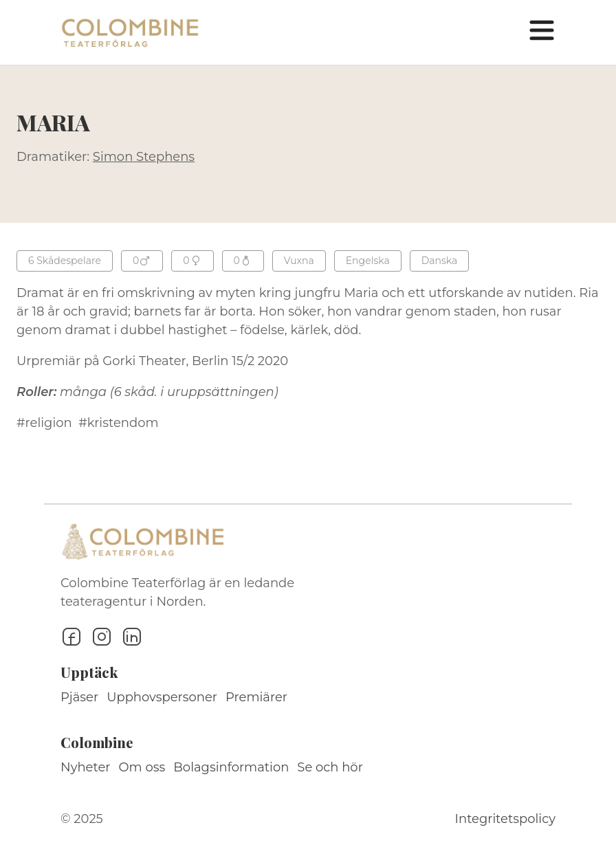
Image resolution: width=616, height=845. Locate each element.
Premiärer (256, 697)
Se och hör (330, 767)
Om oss (142, 767)
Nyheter (86, 767)
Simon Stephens (144, 157)
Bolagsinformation (231, 767)
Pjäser (79, 697)
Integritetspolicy (505, 819)
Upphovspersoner (162, 697)
